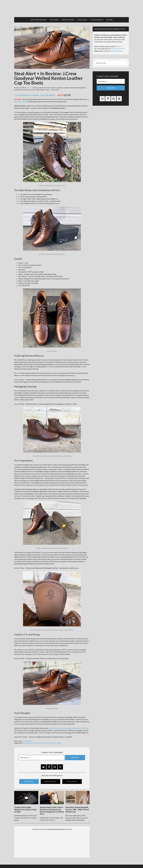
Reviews (25, 739)
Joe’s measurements (118, 47)
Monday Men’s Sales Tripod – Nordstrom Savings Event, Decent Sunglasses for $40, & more (52, 808)
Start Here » (29, 779)
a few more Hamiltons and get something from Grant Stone (68, 726)
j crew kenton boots (36, 741)
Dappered (71, 8)
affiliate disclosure (117, 49)
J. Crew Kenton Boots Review (52, 741)
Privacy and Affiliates (91, 862)
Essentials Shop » (51, 779)
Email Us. (119, 44)
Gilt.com (101, 862)
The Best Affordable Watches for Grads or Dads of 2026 (25, 807)
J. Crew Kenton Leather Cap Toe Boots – (39, 93)
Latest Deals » (72, 779)
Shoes (30, 739)
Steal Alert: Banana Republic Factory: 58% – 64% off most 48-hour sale (77, 807)
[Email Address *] (41, 756)
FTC (106, 862)
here (50, 88)
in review (26, 741)
